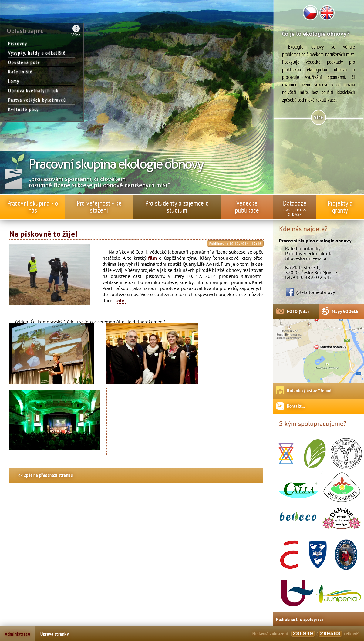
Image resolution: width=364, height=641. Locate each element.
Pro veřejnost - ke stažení (99, 207)
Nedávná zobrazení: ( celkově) (306, 634)
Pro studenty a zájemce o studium (177, 207)
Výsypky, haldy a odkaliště (37, 53)
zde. (120, 300)
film (152, 258)
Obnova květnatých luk (33, 90)
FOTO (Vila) (298, 311)
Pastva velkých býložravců (37, 100)
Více (76, 35)
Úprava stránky (54, 634)
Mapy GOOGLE (345, 311)
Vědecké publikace (247, 207)
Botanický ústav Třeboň (309, 390)
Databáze (295, 203)
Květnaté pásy (24, 109)
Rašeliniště (20, 72)
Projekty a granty (340, 207)
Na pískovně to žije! (43, 234)
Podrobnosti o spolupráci (300, 619)
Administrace (17, 634)
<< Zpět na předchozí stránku (45, 475)
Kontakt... (296, 406)
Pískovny (18, 43)
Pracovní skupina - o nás (33, 207)
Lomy (14, 81)
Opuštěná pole (24, 62)
